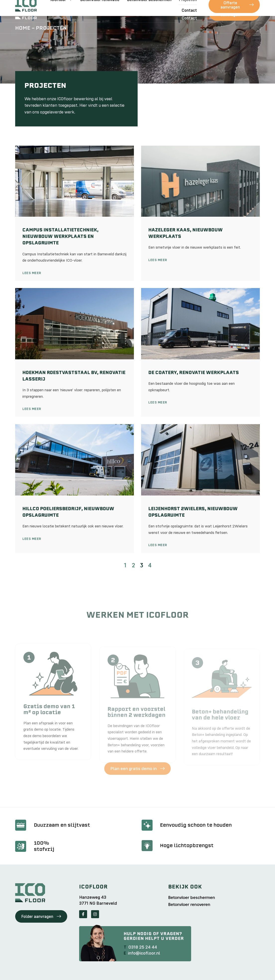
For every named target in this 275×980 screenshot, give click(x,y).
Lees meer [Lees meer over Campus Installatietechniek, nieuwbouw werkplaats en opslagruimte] (32, 273)
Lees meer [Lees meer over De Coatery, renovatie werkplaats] (158, 402)
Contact (189, 18)
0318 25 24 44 (143, 947)
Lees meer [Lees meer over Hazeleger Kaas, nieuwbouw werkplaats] (158, 260)
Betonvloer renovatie (100, 7)
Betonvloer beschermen (149, 7)
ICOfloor (61, 7)
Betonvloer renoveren (189, 905)
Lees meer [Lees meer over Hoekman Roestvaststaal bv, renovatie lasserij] (32, 409)
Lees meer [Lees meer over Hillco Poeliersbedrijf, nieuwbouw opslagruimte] (32, 539)
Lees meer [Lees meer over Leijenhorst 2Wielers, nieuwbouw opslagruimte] (158, 545)
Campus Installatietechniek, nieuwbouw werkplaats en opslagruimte (60, 236)
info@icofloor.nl (144, 953)
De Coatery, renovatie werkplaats (194, 372)
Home (23, 28)
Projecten (188, 7)
